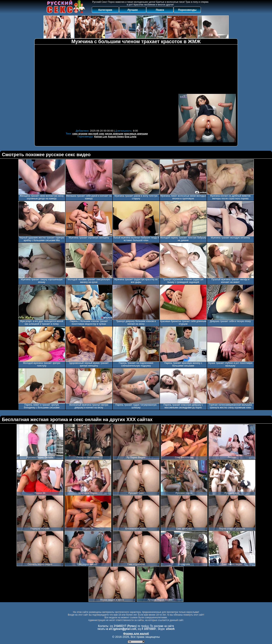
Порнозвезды (187, 10)
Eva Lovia (130, 137)
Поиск (160, 10)
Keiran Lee (101, 137)
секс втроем (80, 134)
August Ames (116, 137)
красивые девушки (136, 134)
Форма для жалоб (136, 633)
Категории (105, 10)
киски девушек (114, 134)
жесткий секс (96, 134)
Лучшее (133, 10)
